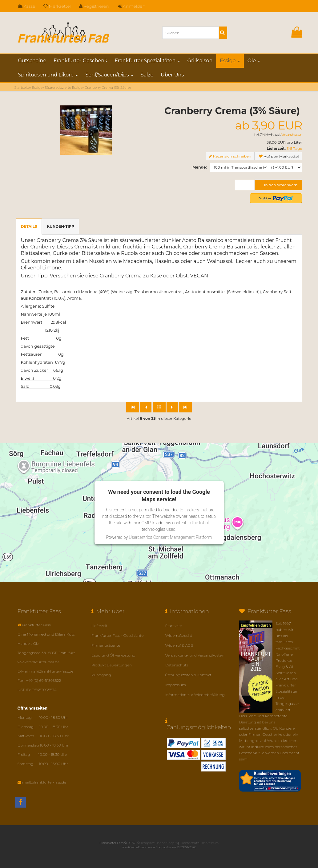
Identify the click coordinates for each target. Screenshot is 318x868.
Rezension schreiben (232, 156)
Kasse (27, 6)
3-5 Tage (294, 148)
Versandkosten (292, 135)
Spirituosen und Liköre (48, 75)
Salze (147, 75)
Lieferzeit (100, 626)
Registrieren (94, 6)
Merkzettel (57, 6)
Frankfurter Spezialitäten (147, 61)
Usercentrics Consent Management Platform (171, 537)
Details (29, 226)
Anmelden (132, 6)
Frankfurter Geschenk (80, 61)
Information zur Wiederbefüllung (195, 695)
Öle (254, 61)
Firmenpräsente (106, 645)
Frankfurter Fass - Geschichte (118, 635)
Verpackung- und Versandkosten (195, 655)
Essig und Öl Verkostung (113, 655)
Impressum (176, 685)
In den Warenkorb (279, 185)
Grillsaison (200, 61)
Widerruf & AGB (179, 645)
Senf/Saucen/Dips (109, 75)
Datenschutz (177, 665)
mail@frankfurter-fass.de (44, 782)
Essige (230, 61)
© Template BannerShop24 (158, 843)
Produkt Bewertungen (112, 665)
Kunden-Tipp (60, 226)
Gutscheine (32, 61)
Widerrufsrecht (179, 635)
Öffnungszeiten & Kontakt (188, 675)
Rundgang (101, 675)
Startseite (174, 626)
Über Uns (172, 75)
